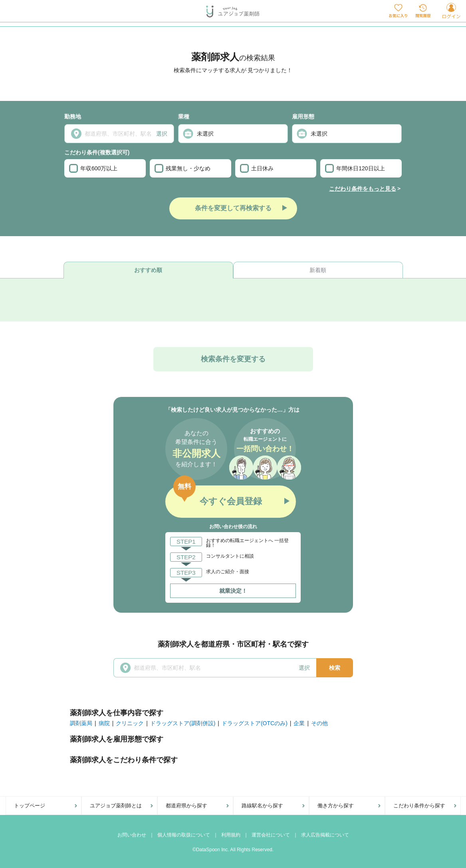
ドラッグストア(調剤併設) (183, 723)
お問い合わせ (132, 835)
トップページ (30, 806)
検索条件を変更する (233, 359)
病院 (104, 723)
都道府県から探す (186, 806)
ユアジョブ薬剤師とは (116, 806)
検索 (335, 668)
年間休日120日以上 (355, 168)
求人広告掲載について (325, 835)
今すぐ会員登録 (231, 501)
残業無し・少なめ (182, 168)
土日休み (257, 168)
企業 (299, 723)
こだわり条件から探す (419, 806)
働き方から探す (336, 806)
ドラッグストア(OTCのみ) (255, 723)
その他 (319, 723)
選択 (162, 134)
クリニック (130, 723)
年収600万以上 (93, 168)
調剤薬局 (81, 723)
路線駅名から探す (262, 806)
